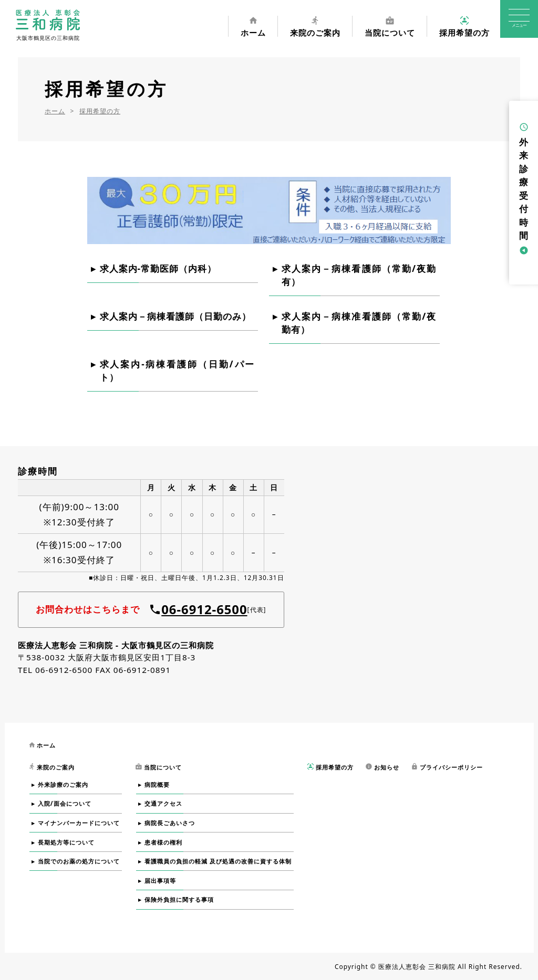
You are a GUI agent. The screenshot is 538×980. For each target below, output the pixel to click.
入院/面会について (65, 803)
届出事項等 (160, 881)
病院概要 (157, 784)
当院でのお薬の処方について (79, 861)
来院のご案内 (315, 26)
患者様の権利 (163, 842)
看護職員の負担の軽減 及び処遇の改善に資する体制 (218, 861)
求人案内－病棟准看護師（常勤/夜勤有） (359, 323)
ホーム (253, 26)
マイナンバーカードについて (79, 823)
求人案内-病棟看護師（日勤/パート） (177, 371)
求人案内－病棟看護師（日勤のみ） (175, 316)
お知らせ (382, 767)
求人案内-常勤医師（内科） (158, 268)
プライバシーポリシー (447, 767)
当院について (390, 26)
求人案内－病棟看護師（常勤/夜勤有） (359, 275)
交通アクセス (163, 803)
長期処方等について (66, 842)
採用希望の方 (464, 26)
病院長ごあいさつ (170, 823)
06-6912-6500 (204, 609)
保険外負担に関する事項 (179, 899)
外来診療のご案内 (63, 784)
